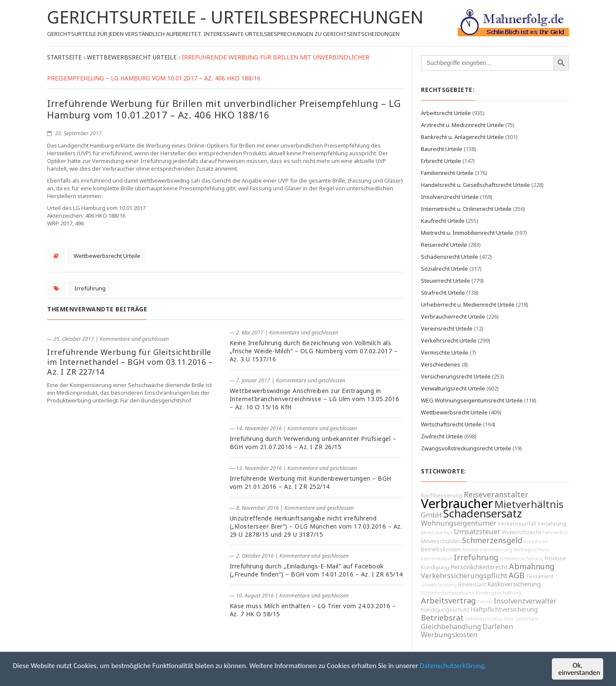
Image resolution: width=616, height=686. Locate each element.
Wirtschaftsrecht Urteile (451, 424)
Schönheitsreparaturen (448, 593)
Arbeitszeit (536, 541)
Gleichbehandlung (451, 627)
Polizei (485, 602)
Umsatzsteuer (477, 532)
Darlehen (498, 627)
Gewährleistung (439, 585)
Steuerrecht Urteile (446, 281)
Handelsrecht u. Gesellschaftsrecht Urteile (475, 185)
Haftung (512, 593)
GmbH (431, 515)
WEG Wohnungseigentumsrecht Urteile (472, 400)
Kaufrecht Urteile (443, 221)
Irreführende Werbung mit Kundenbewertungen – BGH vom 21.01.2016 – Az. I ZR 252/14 (311, 482)
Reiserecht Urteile (444, 245)
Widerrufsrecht (521, 532)
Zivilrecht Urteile (442, 436)
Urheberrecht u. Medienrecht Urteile (468, 305)
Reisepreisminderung (487, 550)
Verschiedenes (441, 364)
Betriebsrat (442, 618)
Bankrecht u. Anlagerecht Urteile (462, 137)
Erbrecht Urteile (441, 161)
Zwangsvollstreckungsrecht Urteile (466, 448)
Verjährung (552, 524)
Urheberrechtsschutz (490, 619)
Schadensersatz (483, 513)
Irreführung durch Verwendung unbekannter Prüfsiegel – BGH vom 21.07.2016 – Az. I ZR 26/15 (313, 443)
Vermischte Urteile (445, 352)
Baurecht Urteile (442, 149)
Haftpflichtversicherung (504, 609)
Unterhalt (526, 619)
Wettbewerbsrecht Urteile (107, 256)
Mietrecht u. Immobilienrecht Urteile (467, 233)
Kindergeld (489, 593)
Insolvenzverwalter (525, 601)
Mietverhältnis (529, 504)
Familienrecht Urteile (447, 173)
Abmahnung (532, 566)
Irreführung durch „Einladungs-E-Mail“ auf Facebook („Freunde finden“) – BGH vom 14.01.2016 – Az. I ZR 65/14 (316, 570)
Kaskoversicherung (514, 584)
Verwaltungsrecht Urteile (453, 388)
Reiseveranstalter (496, 494)
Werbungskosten (449, 635)
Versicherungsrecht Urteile (456, 376)
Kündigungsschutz (445, 610)
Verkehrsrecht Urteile (449, 340)
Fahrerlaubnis (437, 559)
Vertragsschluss (531, 550)
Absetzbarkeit (437, 532)
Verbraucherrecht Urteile (453, 316)
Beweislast (472, 584)
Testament (540, 576)
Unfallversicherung (521, 559)
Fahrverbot (555, 532)
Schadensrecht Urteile (450, 257)
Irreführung (90, 288)
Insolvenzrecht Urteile (450, 197)
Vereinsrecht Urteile (447, 328)
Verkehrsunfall (517, 524)
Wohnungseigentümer (459, 523)
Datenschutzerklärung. (453, 666)
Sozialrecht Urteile (444, 269)
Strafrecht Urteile (443, 293)
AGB (517, 575)
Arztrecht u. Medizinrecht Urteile (462, 125)
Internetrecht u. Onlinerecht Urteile (466, 209)
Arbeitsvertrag (448, 600)
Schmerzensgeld (492, 540)
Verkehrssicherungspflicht (464, 576)
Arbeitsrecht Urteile (446, 113)
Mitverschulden (441, 541)
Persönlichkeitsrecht (479, 567)
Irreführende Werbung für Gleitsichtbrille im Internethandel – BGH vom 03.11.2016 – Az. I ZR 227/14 (130, 362)
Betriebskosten (441, 549)
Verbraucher (457, 503)
